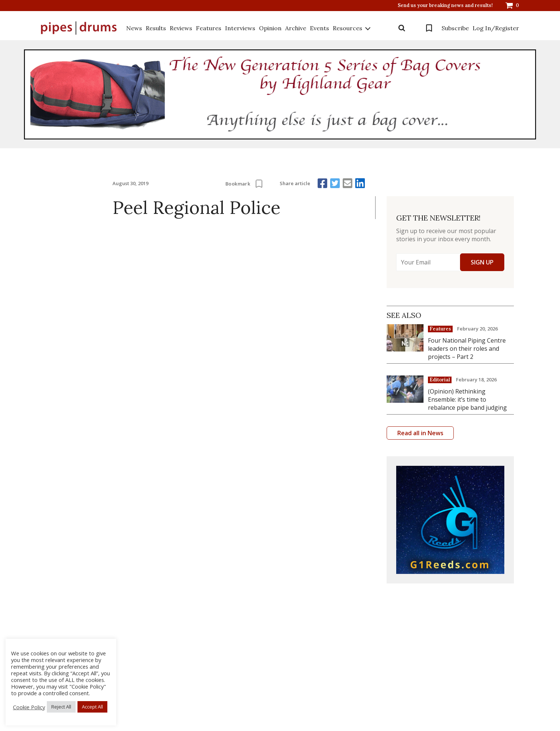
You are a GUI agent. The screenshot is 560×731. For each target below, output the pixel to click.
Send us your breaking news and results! (445, 6)
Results (156, 28)
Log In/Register (496, 28)
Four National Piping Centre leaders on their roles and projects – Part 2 (467, 349)
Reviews (181, 28)
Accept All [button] (92, 707)
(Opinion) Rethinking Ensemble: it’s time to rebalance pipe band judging (467, 399)
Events (319, 28)
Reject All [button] (61, 707)
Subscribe (455, 28)
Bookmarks (429, 28)
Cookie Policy (29, 707)
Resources (348, 28)
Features (209, 28)
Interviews (240, 28)
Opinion (270, 28)
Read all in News (420, 433)
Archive (296, 28)
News (134, 28)
